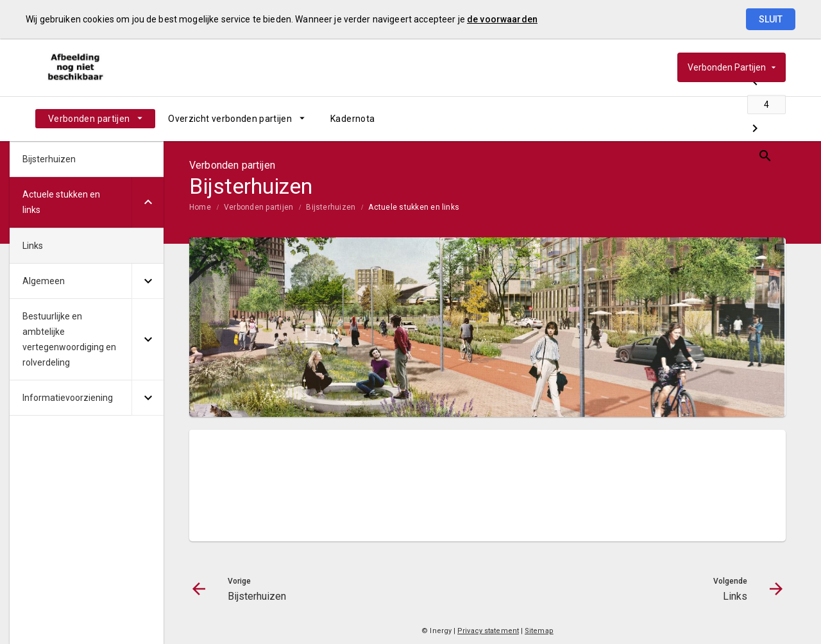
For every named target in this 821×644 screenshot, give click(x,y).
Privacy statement (488, 631)
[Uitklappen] (148, 202)
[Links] (742, 119)
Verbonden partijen (89, 119)
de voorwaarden (502, 19)
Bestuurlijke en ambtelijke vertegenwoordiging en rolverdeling (69, 339)
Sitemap (539, 631)
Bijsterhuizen (331, 207)
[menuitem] (95, 119)
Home (200, 207)
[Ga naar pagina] (709, 119)
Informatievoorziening (68, 398)
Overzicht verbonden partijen (230, 119)
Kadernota (352, 119)
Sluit (771, 19)
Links (33, 246)
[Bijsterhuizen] (675, 119)
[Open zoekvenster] (771, 119)
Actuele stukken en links (414, 207)
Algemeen (44, 281)
